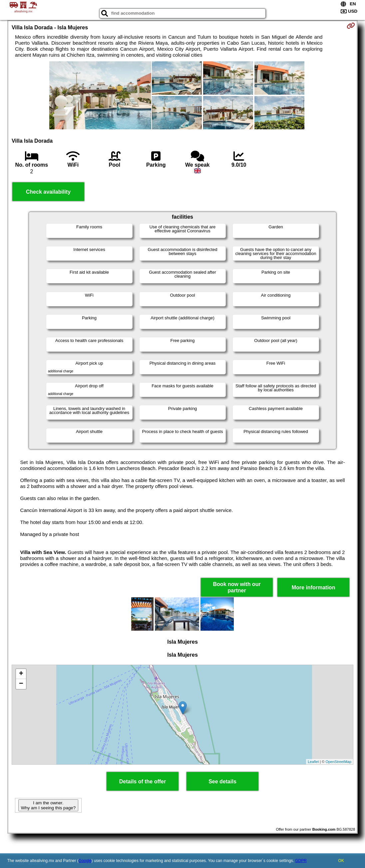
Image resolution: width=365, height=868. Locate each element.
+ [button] (21, 674)
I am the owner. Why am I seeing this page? (48, 805)
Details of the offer (143, 781)
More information (314, 587)
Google (85, 861)
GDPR (301, 861)
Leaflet (313, 762)
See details (222, 781)
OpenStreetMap (338, 762)
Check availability (48, 192)
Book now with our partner (237, 587)
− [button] (21, 684)
